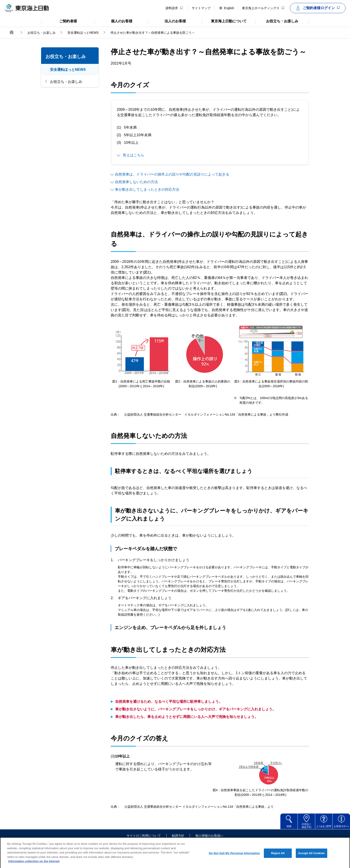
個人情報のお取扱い (209, 836)
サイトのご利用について (144, 836)
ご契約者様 (59, 21)
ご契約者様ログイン (317, 8)
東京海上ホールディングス (263, 8)
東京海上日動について (224, 21)
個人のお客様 (114, 21)
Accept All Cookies (312, 859)
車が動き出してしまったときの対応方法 (147, 189)
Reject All (278, 859)
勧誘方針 (178, 836)
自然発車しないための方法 (136, 182)
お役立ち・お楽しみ (277, 21)
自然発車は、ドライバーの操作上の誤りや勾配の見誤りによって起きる (172, 174)
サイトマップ (201, 8)
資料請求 (174, 8)
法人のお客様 (167, 21)
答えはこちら (133, 155)
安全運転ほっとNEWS (83, 33)
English (227, 8)
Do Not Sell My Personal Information (234, 859)
